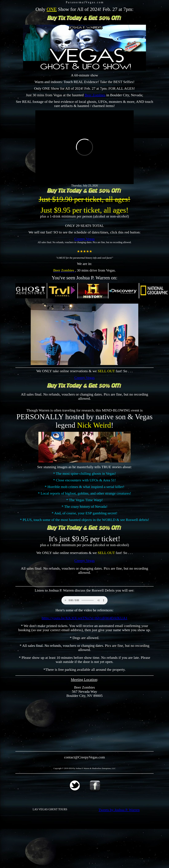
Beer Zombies (95, 95)
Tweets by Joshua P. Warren (119, 810)
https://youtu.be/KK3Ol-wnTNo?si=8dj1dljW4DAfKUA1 (84, 618)
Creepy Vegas (84, 239)
